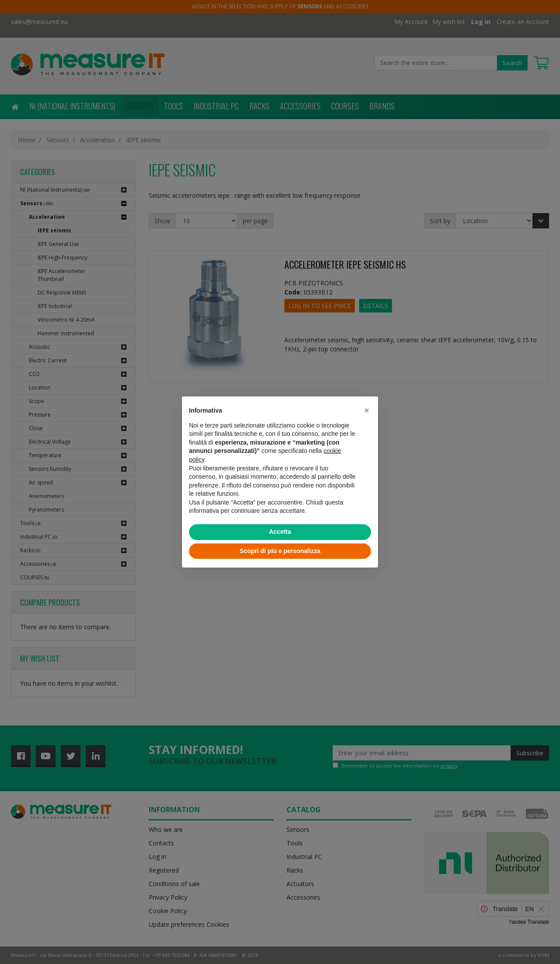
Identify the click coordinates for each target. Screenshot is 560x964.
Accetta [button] (280, 532)
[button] (367, 410)
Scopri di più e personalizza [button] (280, 551)
